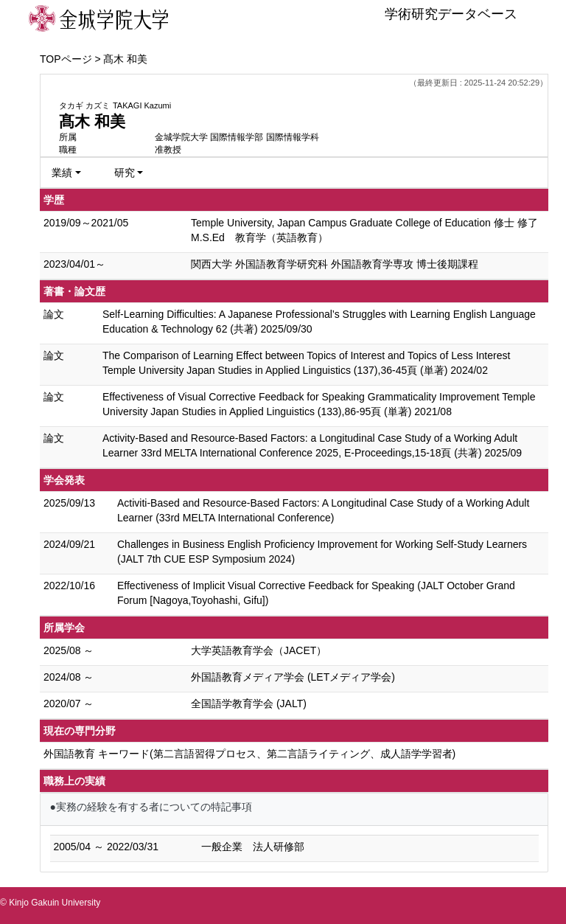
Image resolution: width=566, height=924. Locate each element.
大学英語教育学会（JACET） (259, 650)
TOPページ (66, 59)
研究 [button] (125, 173)
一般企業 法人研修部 (253, 847)
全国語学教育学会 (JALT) (249, 704)
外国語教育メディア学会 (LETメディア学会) (293, 677)
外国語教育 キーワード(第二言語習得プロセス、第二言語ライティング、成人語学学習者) (249, 754)
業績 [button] (62, 173)
